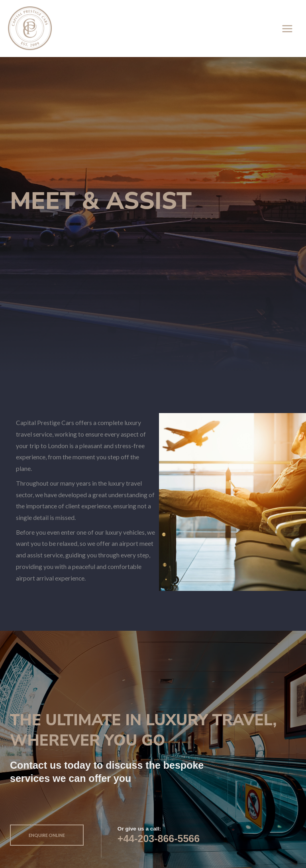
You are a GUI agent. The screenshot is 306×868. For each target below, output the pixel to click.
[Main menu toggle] (287, 29)
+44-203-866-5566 (159, 838)
